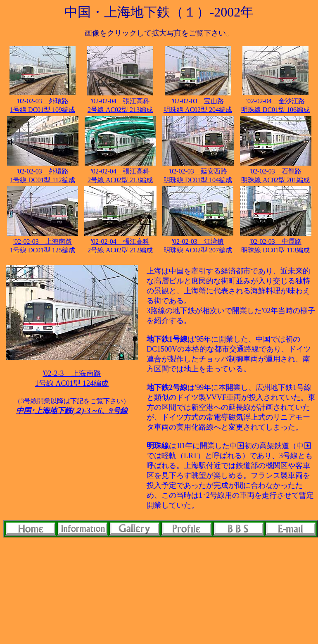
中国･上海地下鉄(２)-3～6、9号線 (72, 411)
